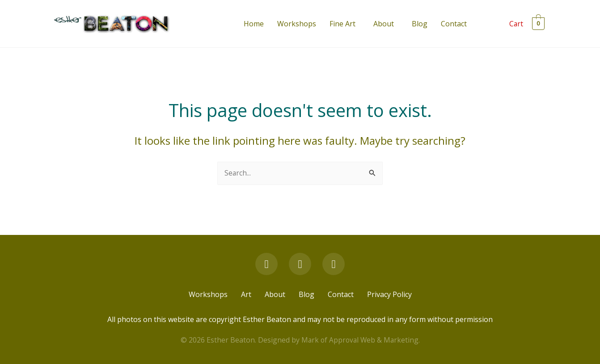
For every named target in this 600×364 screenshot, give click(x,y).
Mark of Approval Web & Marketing (360, 340)
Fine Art (342, 24)
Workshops (297, 24)
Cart (516, 24)
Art (246, 295)
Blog (420, 24)
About (384, 24)
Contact (454, 24)
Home (254, 24)
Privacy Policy (389, 295)
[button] (345, 24)
